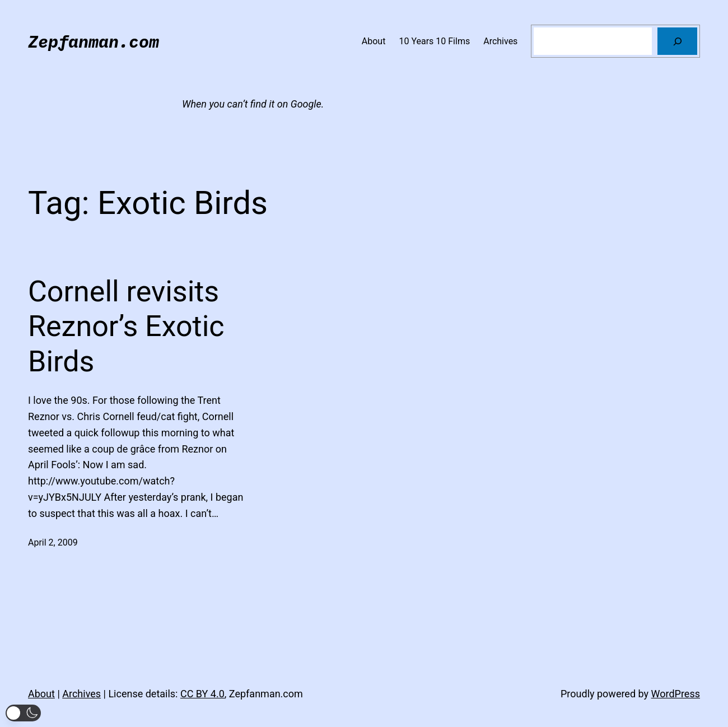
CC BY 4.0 (202, 694)
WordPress (676, 694)
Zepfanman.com (94, 41)
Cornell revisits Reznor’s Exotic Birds (126, 327)
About (41, 694)
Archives (81, 694)
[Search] (677, 41)
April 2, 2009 (53, 542)
